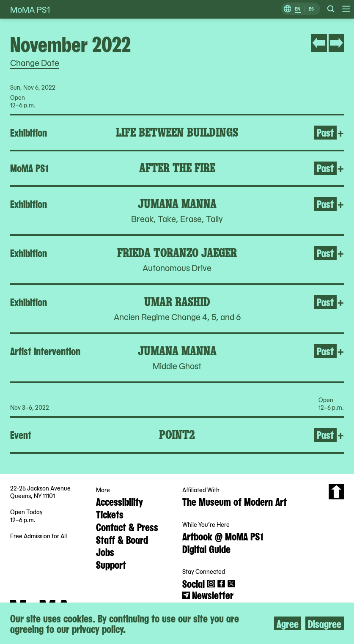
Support (111, 564)
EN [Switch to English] (298, 9)
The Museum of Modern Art (235, 501)
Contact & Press (127, 526)
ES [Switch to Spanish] (311, 9)
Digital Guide (206, 548)
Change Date (35, 63)
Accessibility (119, 501)
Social (193, 583)
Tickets (110, 514)
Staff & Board (122, 539)
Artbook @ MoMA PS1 (223, 536)
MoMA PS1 (30, 9)
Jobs (105, 551)
